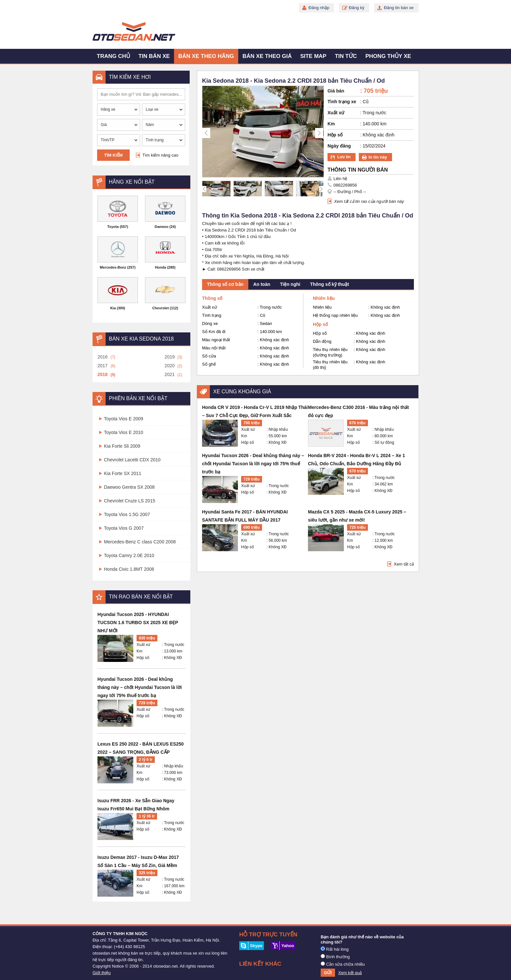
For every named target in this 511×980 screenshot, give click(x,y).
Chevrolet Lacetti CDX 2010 (132, 460)
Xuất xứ (143, 645)
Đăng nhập (319, 8)
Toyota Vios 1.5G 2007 (127, 514)
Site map (313, 56)
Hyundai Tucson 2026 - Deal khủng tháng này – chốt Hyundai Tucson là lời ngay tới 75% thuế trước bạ (140, 687)
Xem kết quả (350, 973)
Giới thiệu (102, 973)
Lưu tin (344, 157)
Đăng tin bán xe (399, 8)
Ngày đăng (339, 146)
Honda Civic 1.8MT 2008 (129, 569)
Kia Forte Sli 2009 (122, 446)
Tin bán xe (154, 56)
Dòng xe (210, 323)
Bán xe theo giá (267, 56)
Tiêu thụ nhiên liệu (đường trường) (330, 352)
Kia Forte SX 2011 (123, 473)
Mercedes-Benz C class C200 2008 (140, 542)
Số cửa (209, 356)
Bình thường (335, 957)
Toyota (113, 227)
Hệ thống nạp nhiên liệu (335, 315)
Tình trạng (212, 315)
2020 (170, 366)
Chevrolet (161, 308)
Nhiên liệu (322, 307)
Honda (160, 267)
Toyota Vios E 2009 (124, 419)
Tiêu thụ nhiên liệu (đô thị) (330, 365)
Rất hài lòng (335, 949)
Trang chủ (113, 56)
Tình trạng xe (342, 102)
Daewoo (162, 227)
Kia (113, 308)
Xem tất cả (404, 564)
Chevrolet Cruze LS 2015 (130, 501)
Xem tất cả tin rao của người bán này (369, 201)
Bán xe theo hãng (206, 56)
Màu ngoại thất (216, 340)
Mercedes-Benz (113, 267)
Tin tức (346, 56)
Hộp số (143, 658)
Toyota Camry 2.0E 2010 (129, 555)
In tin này (378, 157)
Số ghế (209, 364)
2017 (102, 366)
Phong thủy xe (388, 56)
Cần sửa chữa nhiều (343, 964)
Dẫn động (322, 341)
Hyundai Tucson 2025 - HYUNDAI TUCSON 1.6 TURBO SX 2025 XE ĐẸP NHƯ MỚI (138, 623)
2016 (102, 357)
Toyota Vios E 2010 (124, 432)
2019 (170, 357)
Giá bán (336, 91)
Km (139, 651)
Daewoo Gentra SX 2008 (129, 487)
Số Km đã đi (214, 332)
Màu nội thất (214, 348)
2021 (170, 374)
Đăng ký (357, 8)
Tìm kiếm (114, 155)
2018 (102, 374)
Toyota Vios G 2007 (124, 528)
